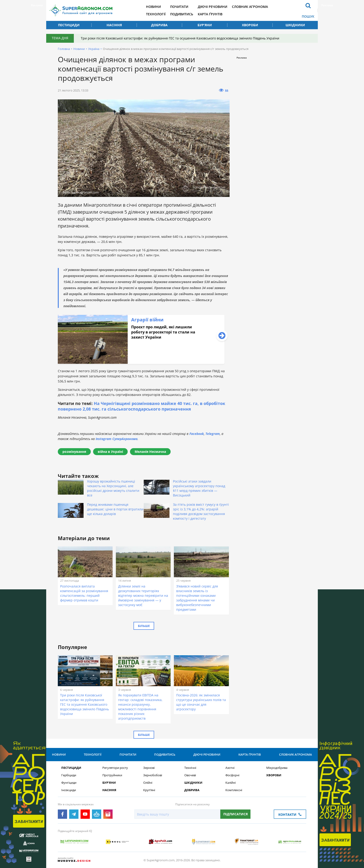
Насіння (114, 25)
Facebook (197, 434)
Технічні (190, 768)
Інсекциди (69, 790)
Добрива (159, 25)
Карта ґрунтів (210, 14)
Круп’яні (149, 790)
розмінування (74, 452)
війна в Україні (110, 452)
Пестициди (69, 25)
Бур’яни (205, 25)
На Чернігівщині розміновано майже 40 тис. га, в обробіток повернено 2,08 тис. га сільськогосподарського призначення (141, 406)
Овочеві (190, 775)
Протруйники (112, 775)
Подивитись (182, 14)
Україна (94, 49)
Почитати (179, 7)
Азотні (230, 768)
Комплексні (234, 790)
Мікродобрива (277, 768)
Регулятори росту (115, 768)
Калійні (231, 783)
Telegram (213, 434)
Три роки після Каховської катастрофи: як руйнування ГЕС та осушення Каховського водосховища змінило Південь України (180, 38)
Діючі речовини (213, 7)
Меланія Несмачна (150, 452)
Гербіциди (69, 775)
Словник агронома (250, 7)
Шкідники (295, 25)
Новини (153, 7)
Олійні (148, 783)
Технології (156, 14)
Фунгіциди (69, 783)
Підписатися (236, 814)
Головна (64, 49)
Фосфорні (232, 775)
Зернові (149, 768)
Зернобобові (153, 775)
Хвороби (250, 25)
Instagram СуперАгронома (117, 439)
